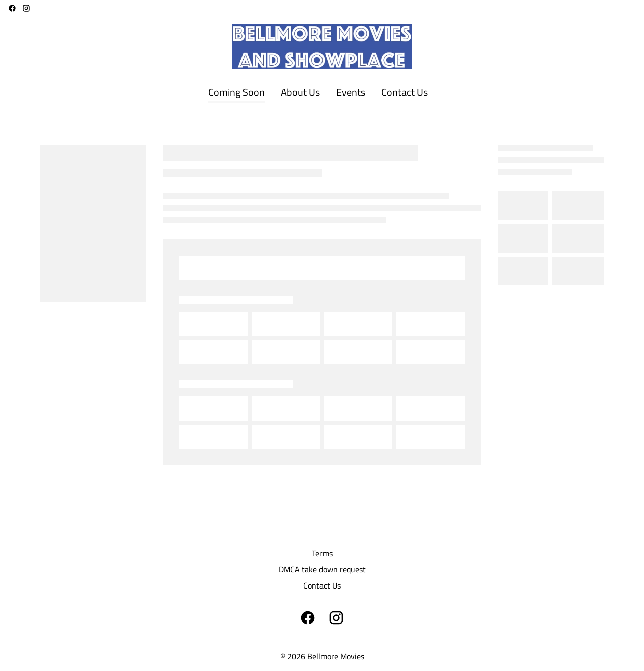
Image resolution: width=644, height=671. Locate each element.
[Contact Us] (405, 93)
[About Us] (300, 93)
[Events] (351, 93)
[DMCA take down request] (322, 569)
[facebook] (12, 8)
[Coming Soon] (236, 93)
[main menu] (318, 93)
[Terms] (322, 553)
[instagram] (26, 8)
